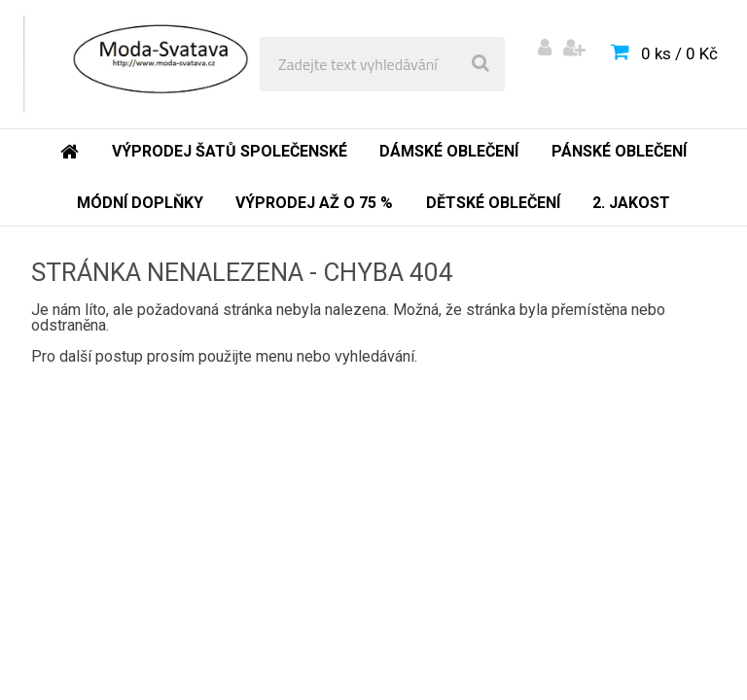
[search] (480, 64)
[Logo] (157, 64)
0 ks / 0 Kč (679, 53)
